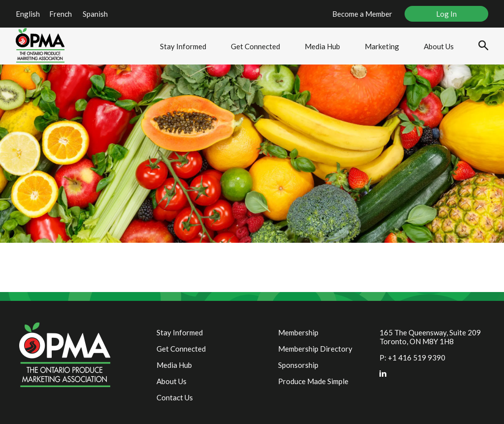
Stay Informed (183, 46)
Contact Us (175, 397)
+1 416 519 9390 (417, 358)
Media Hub (322, 46)
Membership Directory (315, 349)
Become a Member (362, 14)
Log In (446, 14)
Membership (298, 332)
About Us (439, 46)
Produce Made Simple (313, 381)
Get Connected (255, 46)
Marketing (382, 46)
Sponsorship (298, 365)
